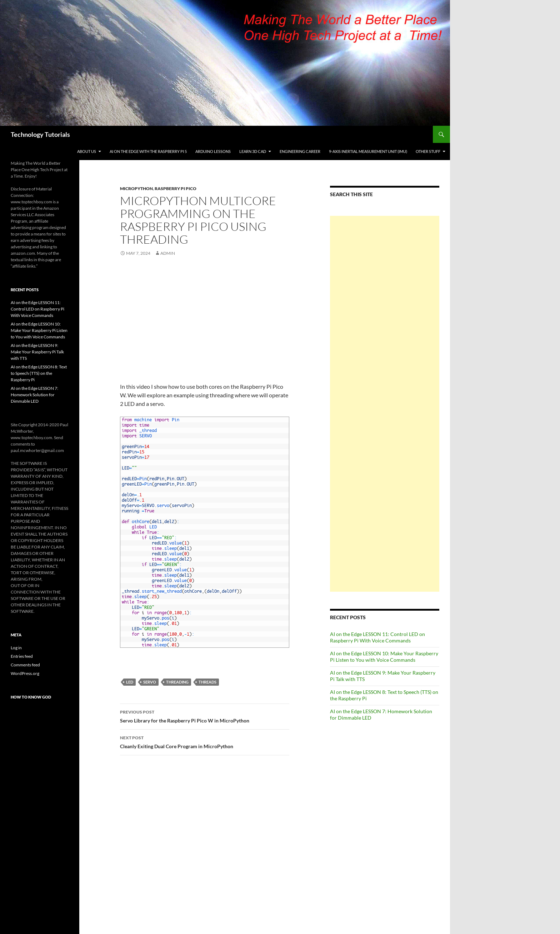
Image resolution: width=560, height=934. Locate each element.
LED (130, 682)
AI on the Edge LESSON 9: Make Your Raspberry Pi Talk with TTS (37, 352)
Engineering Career (300, 151)
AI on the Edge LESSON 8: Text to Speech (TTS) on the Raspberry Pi (39, 373)
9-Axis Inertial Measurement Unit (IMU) (368, 151)
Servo (150, 682)
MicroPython (136, 188)
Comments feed (25, 665)
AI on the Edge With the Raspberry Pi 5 (148, 151)
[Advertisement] (385, 404)
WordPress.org (25, 673)
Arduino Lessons (213, 151)
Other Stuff (428, 151)
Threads (207, 682)
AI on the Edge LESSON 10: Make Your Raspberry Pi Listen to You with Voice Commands (384, 657)
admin (168, 253)
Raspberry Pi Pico (176, 188)
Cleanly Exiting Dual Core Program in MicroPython (205, 741)
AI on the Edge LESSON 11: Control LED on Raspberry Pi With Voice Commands (377, 637)
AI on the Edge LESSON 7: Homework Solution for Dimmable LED (34, 395)
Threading (177, 682)
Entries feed (22, 656)
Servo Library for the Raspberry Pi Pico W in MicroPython (205, 716)
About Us (87, 151)
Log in (16, 648)
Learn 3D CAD (253, 151)
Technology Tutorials (40, 134)
